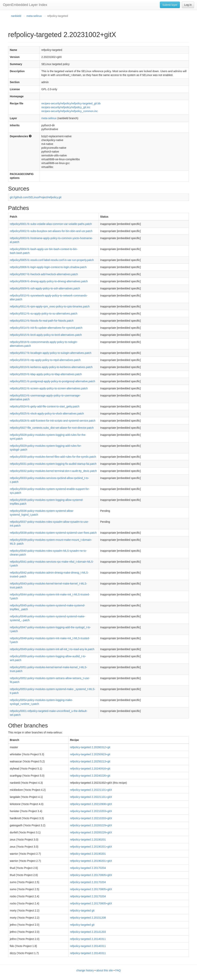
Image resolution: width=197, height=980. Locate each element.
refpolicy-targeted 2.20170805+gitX (91, 875)
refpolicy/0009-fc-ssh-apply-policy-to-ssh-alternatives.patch (45, 288)
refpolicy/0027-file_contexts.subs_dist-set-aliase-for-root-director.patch (52, 428)
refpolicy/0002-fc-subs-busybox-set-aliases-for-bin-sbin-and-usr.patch (51, 231)
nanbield (16, 16)
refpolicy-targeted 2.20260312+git (90, 747)
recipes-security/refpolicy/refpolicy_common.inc (70, 111)
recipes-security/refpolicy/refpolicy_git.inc (66, 107)
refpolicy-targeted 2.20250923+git (90, 754)
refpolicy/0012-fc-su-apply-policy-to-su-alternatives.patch (44, 314)
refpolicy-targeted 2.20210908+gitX (91, 804)
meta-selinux (34, 16)
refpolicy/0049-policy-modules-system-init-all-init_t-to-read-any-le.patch (52, 649)
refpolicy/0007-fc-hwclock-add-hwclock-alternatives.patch (44, 274)
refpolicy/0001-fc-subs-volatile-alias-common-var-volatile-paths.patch (51, 224)
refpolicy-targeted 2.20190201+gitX (91, 847)
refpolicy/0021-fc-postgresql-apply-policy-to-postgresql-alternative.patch (53, 381)
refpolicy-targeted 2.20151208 (88, 918)
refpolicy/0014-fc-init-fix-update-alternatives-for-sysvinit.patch (46, 328)
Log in (188, 5)
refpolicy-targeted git (82, 911)
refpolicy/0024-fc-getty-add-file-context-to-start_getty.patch (45, 406)
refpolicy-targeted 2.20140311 (88, 939)
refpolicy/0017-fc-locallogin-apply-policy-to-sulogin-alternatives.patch (51, 353)
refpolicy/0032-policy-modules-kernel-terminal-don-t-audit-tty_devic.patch (53, 471)
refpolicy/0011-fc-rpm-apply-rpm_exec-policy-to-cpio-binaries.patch (50, 306)
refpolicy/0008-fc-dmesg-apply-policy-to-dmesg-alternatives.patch (49, 281)
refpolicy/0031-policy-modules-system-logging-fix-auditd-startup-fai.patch (53, 464)
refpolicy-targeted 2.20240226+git (90, 776)
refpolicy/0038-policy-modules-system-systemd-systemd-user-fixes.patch (53, 533)
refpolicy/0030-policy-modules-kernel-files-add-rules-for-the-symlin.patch (53, 457)
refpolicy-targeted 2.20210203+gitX (91, 811)
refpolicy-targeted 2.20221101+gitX (91, 790)
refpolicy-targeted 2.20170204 (88, 868)
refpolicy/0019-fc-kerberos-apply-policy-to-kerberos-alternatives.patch (51, 367)
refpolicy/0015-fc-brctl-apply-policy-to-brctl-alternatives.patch (46, 335)
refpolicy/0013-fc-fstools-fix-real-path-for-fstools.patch (42, 321)
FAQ (118, 970)
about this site (104, 970)
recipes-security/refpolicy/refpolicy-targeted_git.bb (71, 103)
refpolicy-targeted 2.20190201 (88, 840)
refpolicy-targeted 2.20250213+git (90, 761)
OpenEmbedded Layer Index (25, 5)
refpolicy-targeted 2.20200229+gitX (91, 825)
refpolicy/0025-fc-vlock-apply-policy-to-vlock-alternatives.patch (47, 414)
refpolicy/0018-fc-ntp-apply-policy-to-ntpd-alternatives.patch (45, 360)
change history (85, 970)
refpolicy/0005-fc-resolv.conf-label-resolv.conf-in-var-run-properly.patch (52, 260)
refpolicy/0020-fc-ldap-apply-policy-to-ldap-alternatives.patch (46, 374)
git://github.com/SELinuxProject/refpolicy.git (36, 197)
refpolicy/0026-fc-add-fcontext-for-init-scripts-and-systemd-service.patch (53, 421)
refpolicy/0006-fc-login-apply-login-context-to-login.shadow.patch (48, 267)
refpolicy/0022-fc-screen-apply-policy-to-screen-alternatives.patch (49, 388)
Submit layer (170, 5)
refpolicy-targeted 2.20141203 (88, 932)
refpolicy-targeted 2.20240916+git (90, 769)
